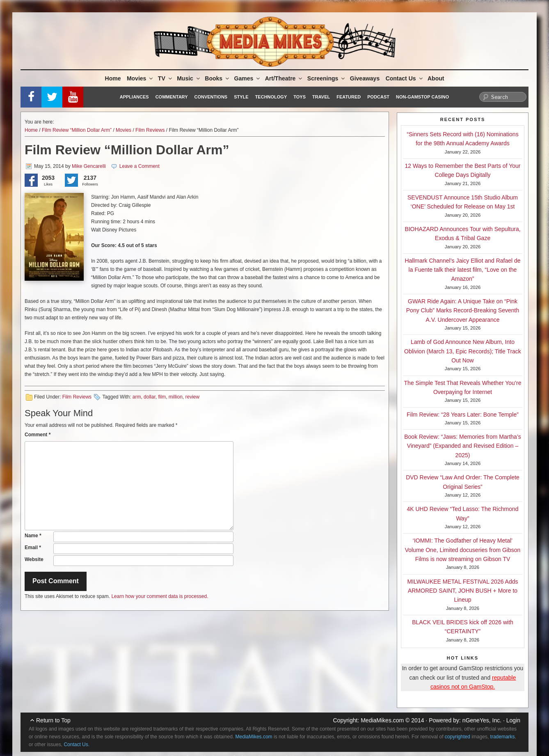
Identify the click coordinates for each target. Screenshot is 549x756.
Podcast (378, 97)
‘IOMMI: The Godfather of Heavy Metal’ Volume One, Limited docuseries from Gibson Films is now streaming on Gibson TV (463, 550)
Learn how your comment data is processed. (160, 596)
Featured (349, 97)
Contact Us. (77, 745)
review (193, 397)
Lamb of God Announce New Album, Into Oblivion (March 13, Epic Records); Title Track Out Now (463, 351)
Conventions (211, 97)
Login (513, 720)
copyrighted (457, 737)
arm (137, 397)
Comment (38, 435)
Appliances (134, 97)
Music (189, 78)
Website (34, 559)
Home (113, 78)
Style (241, 97)
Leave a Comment (140, 166)
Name (33, 536)
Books (217, 78)
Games (248, 78)
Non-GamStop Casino (422, 97)
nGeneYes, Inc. (482, 720)
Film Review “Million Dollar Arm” (77, 130)
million (176, 397)
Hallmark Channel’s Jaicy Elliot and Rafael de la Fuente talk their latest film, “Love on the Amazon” (462, 270)
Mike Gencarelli (89, 166)
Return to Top (53, 720)
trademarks (503, 737)
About (436, 78)
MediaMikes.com (382, 720)
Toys (300, 97)
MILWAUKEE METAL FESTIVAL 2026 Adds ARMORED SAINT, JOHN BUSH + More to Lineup (463, 591)
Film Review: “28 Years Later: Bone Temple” (463, 415)
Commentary (172, 97)
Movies (140, 78)
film (162, 397)
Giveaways (365, 78)
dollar (150, 397)
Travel (321, 97)
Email (33, 548)
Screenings (327, 78)
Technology (271, 97)
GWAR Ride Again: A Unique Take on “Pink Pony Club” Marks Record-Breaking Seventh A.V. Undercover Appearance (463, 310)
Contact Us (405, 78)
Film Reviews (150, 130)
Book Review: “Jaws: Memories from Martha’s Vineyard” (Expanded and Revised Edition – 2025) (462, 446)
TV (166, 78)
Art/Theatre (284, 78)
